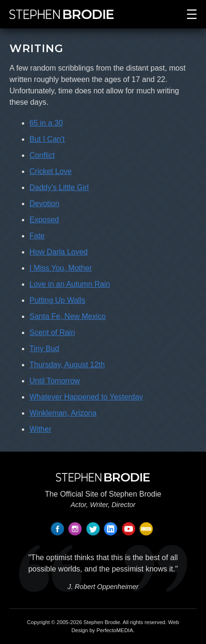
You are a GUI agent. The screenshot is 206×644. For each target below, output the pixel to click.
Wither (40, 429)
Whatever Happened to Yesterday (86, 397)
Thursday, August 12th (67, 365)
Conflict (42, 155)
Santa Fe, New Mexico (68, 316)
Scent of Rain (52, 332)
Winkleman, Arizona (63, 413)
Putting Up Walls (57, 300)
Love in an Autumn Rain (70, 284)
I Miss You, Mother (61, 268)
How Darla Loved (59, 252)
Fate (37, 236)
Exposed (44, 220)
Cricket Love (51, 171)
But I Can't (47, 139)
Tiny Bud (44, 349)
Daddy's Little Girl (59, 187)
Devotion (44, 204)
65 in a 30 (46, 123)
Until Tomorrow (55, 381)
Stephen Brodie (102, 622)
